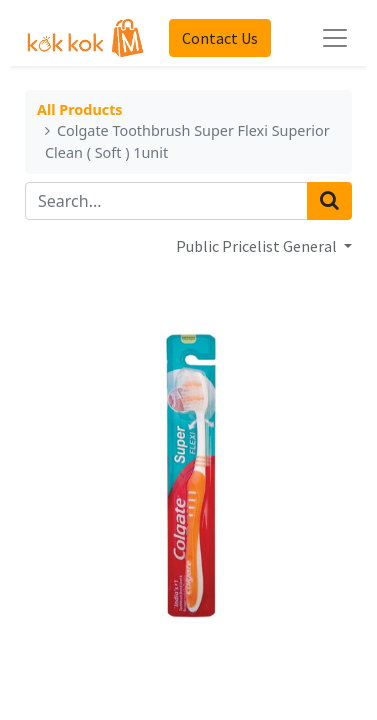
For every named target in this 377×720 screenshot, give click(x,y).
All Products (80, 111)
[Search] (329, 201)
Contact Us (220, 38)
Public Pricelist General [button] (258, 246)
